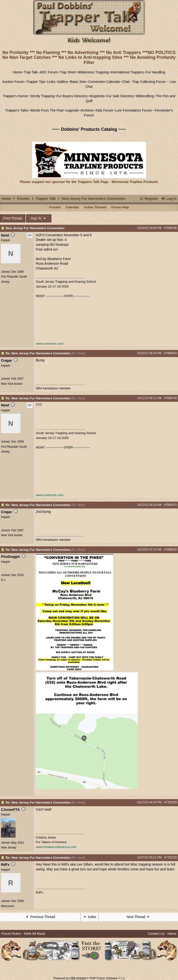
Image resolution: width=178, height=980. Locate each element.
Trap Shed (68, 72)
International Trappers (127, 72)
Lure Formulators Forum (133, 110)
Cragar (6, 360)
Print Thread (13, 218)
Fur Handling (155, 72)
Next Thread (139, 917)
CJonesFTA (10, 810)
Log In (169, 199)
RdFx (5, 865)
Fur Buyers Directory (72, 96)
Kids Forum (104, 110)
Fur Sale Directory (120, 96)
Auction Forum (13, 82)
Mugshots (97, 96)
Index (90, 917)
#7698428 (171, 550)
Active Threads (95, 207)
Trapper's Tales (17, 110)
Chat (126, 82)
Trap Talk (31, 72)
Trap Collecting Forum (149, 82)
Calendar (72, 207)
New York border (12, 384)
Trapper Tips (36, 82)
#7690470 (171, 505)
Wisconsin (8, 906)
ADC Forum (49, 72)
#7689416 (171, 353)
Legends (72, 110)
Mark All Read (34, 934)
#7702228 (171, 857)
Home (17, 72)
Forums (23, 199)
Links (51, 82)
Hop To (39, 218)
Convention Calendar (104, 82)
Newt (5, 235)
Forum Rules (11, 934)
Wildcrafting (145, 96)
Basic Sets (78, 82)
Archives (87, 110)
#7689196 (171, 228)
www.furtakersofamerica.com (56, 847)
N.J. (4, 580)
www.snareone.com (50, 344)
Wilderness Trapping (93, 72)
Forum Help (120, 207)
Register (149, 199)
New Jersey (9, 848)
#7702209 (171, 802)
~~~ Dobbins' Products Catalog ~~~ (89, 129)
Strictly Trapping (42, 96)
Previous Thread (40, 917)
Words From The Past (47, 110)
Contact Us (156, 934)
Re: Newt (78, 353)
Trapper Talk (46, 199)
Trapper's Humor (15, 96)
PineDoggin (10, 557)
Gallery (63, 82)
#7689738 (171, 398)
